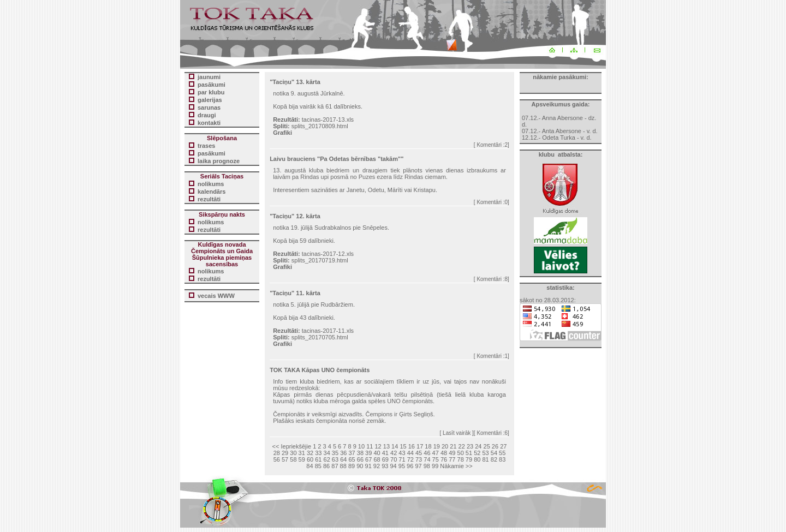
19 (437, 446)
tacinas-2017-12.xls (328, 254)
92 (377, 466)
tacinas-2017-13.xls (328, 119)
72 (410, 459)
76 (444, 459)
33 (318, 453)
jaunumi (209, 77)
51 (469, 453)
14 (395, 446)
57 (285, 459)
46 (427, 453)
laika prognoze (219, 161)
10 (361, 446)
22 (462, 446)
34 (327, 453)
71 (402, 459)
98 (427, 466)
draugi (207, 115)
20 (445, 446)
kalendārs (212, 192)
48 (444, 453)
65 (352, 459)
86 (326, 466)
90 (360, 466)
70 (394, 459)
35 (335, 453)
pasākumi (212, 153)
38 (360, 453)
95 (402, 466)
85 (318, 466)
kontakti (209, 123)
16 (412, 446)
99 (435, 466)
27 (503, 446)
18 (428, 446)
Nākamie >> (456, 466)
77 (452, 459)
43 (402, 453)
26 (495, 446)
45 (419, 453)
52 (477, 453)
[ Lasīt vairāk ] (457, 433)
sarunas (209, 107)
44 (410, 453)
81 (485, 459)
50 (461, 453)
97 (418, 466)
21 (453, 446)
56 (277, 459)
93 (385, 466)
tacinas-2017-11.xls (328, 331)
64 (343, 459)
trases (206, 146)
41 (385, 453)
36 (343, 453)
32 (310, 453)
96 (410, 466)
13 (386, 446)
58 (293, 459)
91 (368, 466)
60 (310, 459)
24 (478, 446)
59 (302, 459)
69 (385, 459)
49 (452, 453)
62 (327, 459)
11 (370, 446)
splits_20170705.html (320, 337)
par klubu (211, 92)
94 (393, 466)
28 (277, 453)
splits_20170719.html (320, 260)
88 (343, 466)
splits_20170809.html (320, 126)
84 (309, 466)
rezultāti (209, 199)
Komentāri (489, 145)
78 (461, 459)
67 (368, 459)
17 (420, 446)
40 (377, 453)
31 (302, 453)
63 (335, 459)
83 (502, 459)
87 (335, 466)
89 (352, 466)
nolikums (211, 184)
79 (469, 459)
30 (293, 453)
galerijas (210, 100)
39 (368, 453)
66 (360, 459)
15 (403, 446)
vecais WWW (216, 296)
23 (470, 446)
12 (378, 446)
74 (427, 459)
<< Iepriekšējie (292, 446)
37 (352, 453)
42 (394, 453)
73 (419, 459)
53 (485, 453)
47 (436, 453)
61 (318, 459)
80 (477, 459)
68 (377, 459)
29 (285, 453)
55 (502, 453)
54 (494, 453)
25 (487, 446)
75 (436, 459)
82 (494, 459)
